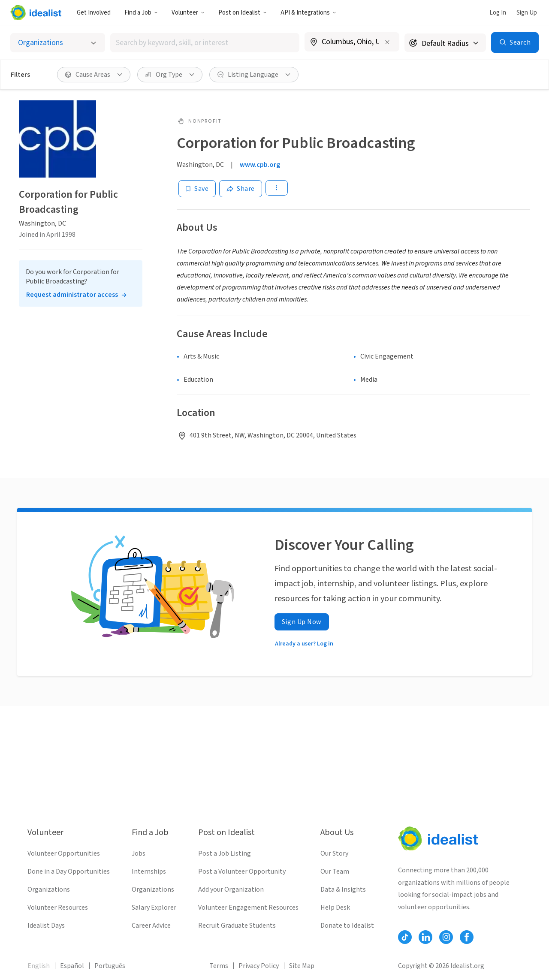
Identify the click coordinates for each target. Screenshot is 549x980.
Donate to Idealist (347, 926)
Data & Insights (343, 890)
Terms (219, 966)
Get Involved (94, 13)
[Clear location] (387, 42)
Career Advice (151, 926)
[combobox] (205, 43)
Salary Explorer (154, 908)
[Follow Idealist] (405, 937)
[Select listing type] (58, 43)
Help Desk (335, 908)
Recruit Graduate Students (237, 926)
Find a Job (141, 13)
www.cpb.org (260, 165)
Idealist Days (46, 926)
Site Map (302, 966)
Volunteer (188, 13)
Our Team (335, 871)
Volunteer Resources (58, 908)
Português (110, 966)
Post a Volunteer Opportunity (242, 871)
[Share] (241, 189)
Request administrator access (72, 295)
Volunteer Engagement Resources (248, 908)
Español (72, 966)
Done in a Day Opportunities (69, 871)
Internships (149, 871)
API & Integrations (308, 13)
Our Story (334, 853)
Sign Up (527, 13)
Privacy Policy (259, 966)
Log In (498, 13)
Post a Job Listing (225, 853)
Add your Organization (231, 890)
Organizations (49, 890)
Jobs (139, 853)
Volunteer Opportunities (64, 853)
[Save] (197, 189)
